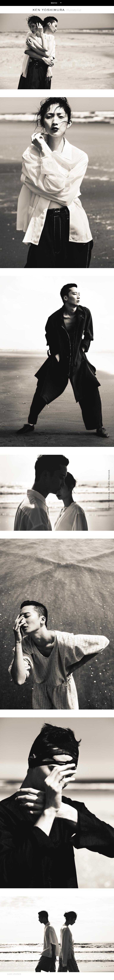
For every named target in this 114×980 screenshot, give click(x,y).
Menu (57, 3)
